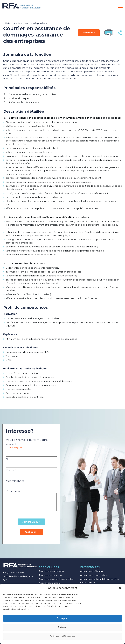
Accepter (62, 618)
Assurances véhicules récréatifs (56, 579)
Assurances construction (94, 575)
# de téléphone (16, 481)
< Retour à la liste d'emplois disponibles (25, 23)
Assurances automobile (52, 571)
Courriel (11, 470)
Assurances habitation (51, 575)
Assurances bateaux (50, 583)
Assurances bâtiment (92, 571)
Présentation (14, 491)
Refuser (63, 627)
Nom (9, 459)
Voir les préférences (63, 636)
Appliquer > (31, 532)
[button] (120, 588)
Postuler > (89, 33)
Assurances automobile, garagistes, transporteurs (100, 581)
